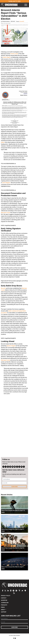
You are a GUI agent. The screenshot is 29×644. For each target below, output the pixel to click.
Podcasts (4, 605)
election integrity (11, 346)
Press (3, 607)
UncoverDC (9, 5)
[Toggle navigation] (26, 5)
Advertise (4, 600)
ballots (3, 142)
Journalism (5, 603)
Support (4, 612)
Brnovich (3, 288)
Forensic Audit (14, 54)
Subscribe (15, 487)
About (3, 610)
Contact (4, 598)
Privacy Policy (6, 596)
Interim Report (7, 57)
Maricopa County (5, 212)
